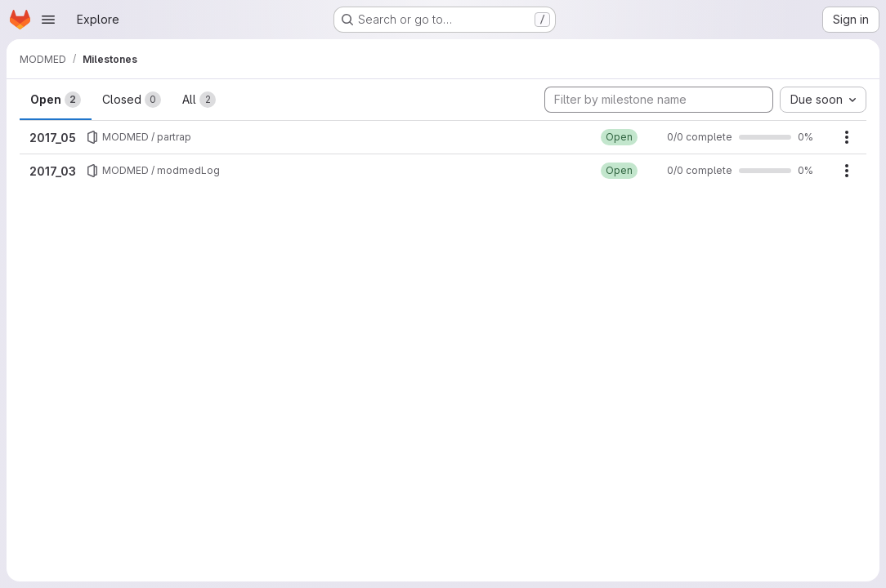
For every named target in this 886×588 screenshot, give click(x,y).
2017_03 (53, 171)
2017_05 (53, 138)
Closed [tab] (132, 100)
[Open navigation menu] (48, 20)
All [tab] (199, 100)
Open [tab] (56, 100)
